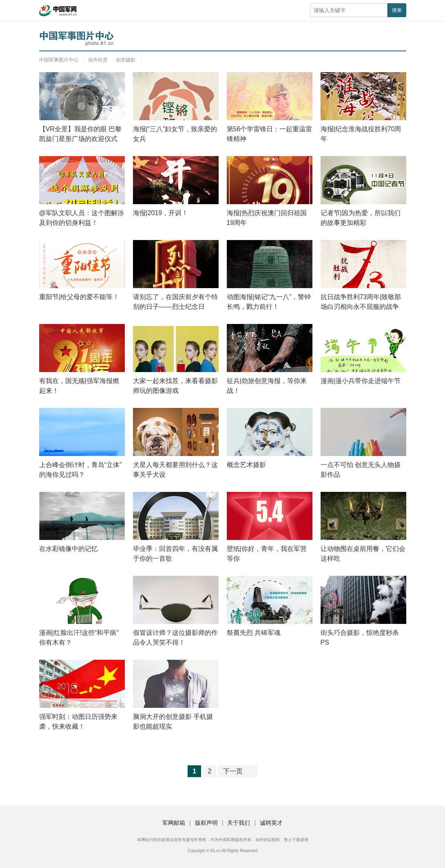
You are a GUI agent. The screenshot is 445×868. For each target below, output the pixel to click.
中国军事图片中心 (59, 60)
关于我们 (239, 823)
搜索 (397, 10)
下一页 (233, 771)
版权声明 (206, 823)
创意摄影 (126, 60)
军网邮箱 (174, 823)
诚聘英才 (271, 823)
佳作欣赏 (98, 60)
